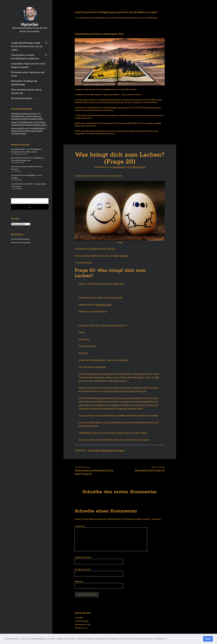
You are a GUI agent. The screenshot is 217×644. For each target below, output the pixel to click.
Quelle (120, 242)
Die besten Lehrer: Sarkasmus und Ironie (28, 74)
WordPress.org (81, 628)
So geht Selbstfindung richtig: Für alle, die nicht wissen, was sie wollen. (27, 46)
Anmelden (79, 617)
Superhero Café (104, 304)
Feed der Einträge (82, 621)
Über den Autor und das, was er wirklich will (26, 91)
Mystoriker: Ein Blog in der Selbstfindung (24, 83)
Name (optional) (83, 557)
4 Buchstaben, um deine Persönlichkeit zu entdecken (25, 57)
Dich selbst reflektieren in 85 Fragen (106, 450)
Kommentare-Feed (82, 624)
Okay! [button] (208, 639)
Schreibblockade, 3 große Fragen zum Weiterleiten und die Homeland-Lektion (28, 131)
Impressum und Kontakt (21, 242)
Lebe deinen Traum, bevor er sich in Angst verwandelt (28, 65)
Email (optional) (83, 569)
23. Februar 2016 (137, 167)
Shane (14, 122)
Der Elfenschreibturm (22, 98)
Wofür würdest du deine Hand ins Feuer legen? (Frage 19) (94, 472)
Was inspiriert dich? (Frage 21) (150, 470)
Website (79, 581)
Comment (80, 526)
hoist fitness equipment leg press (24, 113)
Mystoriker (30, 25)
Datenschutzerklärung (20, 239)
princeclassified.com (19, 128)
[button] (167, 639)
